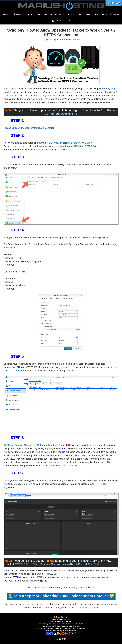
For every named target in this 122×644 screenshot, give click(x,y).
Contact (42, 14)
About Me (19, 14)
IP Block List (58, 21)
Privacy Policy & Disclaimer (66, 631)
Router (71, 14)
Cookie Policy (51, 631)
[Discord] (47, 633)
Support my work (62, 617)
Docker (115, 14)
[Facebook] (51, 633)
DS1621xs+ (85, 14)
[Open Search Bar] (69, 21)
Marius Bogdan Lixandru (61, 619)
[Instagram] (75, 633)
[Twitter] (55, 633)
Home (7, 14)
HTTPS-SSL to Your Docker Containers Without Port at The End (56, 564)
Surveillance (57, 14)
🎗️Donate (114, 3)
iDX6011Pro (101, 14)
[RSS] (59, 633)
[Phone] (63, 633)
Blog (31, 14)
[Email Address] (67, 633)
